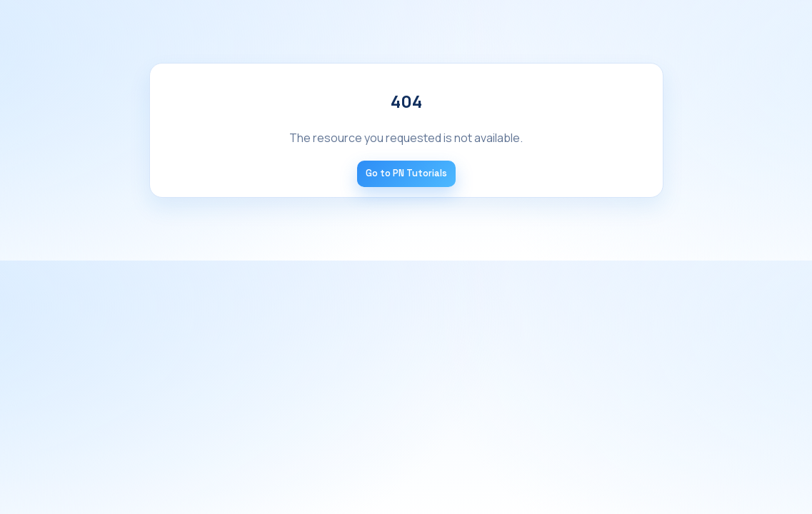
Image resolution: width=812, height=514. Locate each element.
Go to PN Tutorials (406, 173)
